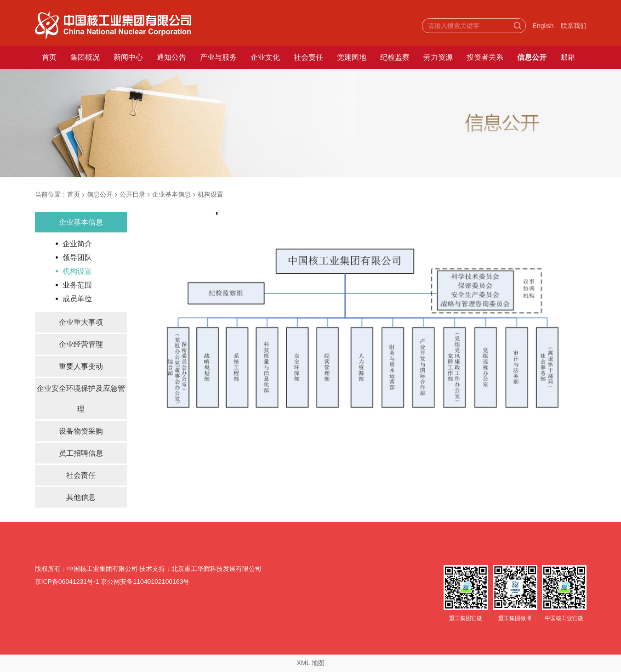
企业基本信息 (171, 194)
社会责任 (308, 57)
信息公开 (532, 57)
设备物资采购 (81, 431)
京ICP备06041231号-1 (67, 582)
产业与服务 (218, 57)
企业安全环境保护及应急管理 (81, 399)
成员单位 (77, 299)
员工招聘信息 (81, 453)
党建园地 (352, 57)
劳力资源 (438, 57)
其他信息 (81, 497)
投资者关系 (485, 57)
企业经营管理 (81, 344)
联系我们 (574, 26)
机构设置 (211, 194)
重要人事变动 (81, 366)
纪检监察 (395, 57)
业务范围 (77, 285)
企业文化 (265, 57)
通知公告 (171, 57)
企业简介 (77, 244)
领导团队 (77, 257)
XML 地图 (310, 663)
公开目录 (132, 194)
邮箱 (568, 57)
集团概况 (85, 57)
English (543, 26)
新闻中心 (128, 57)
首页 (49, 57)
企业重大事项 (81, 322)
